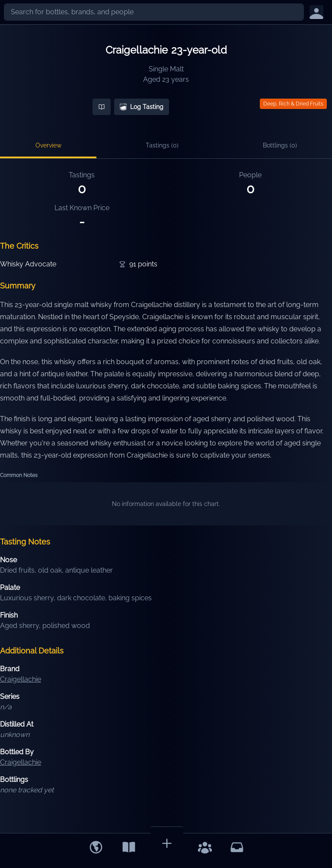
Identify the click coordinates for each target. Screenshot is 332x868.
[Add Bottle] (167, 843)
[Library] (129, 847)
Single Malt (166, 69)
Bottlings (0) (280, 145)
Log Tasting (142, 107)
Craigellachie (137, 50)
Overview (48, 145)
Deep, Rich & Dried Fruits (293, 104)
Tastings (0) (162, 145)
